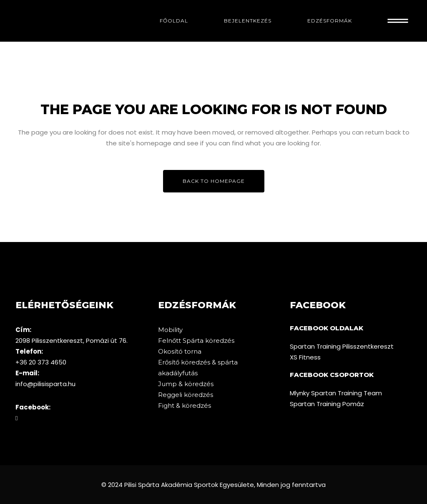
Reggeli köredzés (186, 395)
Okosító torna (180, 351)
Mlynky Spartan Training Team (336, 393)
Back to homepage (214, 181)
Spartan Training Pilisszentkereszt (342, 346)
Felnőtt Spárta (182, 341)
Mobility (170, 330)
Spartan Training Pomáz (327, 404)
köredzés (220, 341)
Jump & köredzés (186, 384)
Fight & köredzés (185, 405)
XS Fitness (305, 357)
